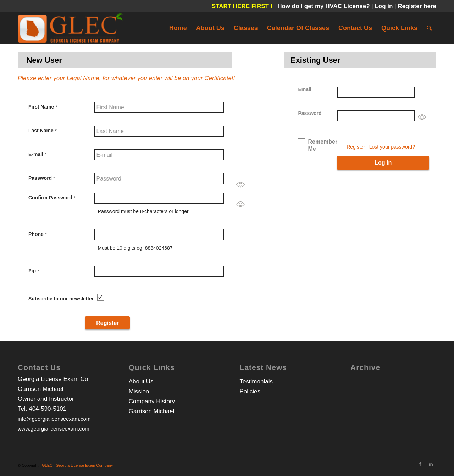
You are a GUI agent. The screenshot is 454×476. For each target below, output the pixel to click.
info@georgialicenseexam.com (54, 419)
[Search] (429, 28)
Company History (152, 401)
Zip (34, 271)
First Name (43, 107)
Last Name (43, 131)
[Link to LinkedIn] (431, 464)
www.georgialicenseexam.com (54, 429)
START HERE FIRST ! (242, 6)
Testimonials (256, 381)
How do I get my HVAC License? (324, 6)
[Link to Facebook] (420, 464)
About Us (141, 381)
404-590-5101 (48, 409)
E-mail (37, 154)
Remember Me (323, 145)
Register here (417, 6)
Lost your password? (392, 147)
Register (356, 147)
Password (42, 178)
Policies (250, 391)
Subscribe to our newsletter (61, 299)
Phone (38, 234)
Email (304, 89)
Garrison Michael (152, 411)
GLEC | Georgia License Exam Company (77, 465)
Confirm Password (52, 198)
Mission (139, 391)
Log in (384, 6)
